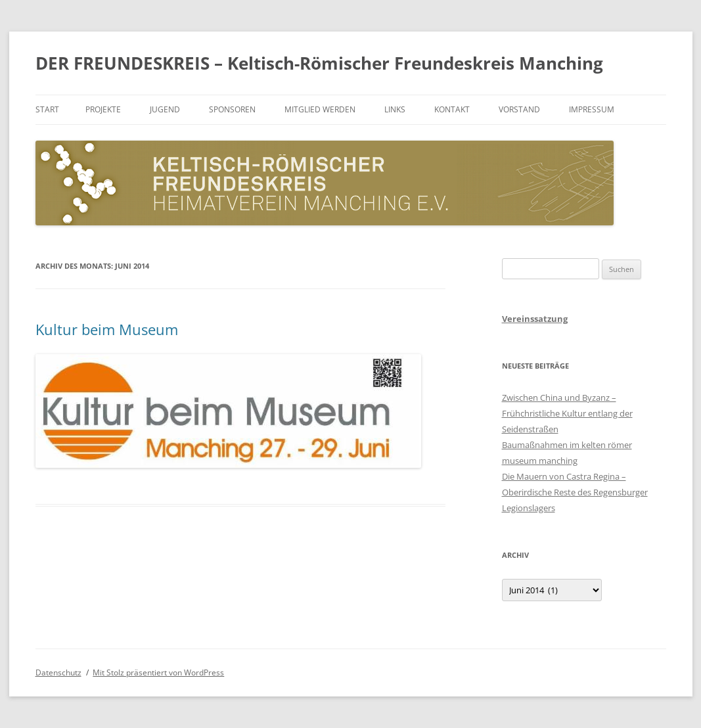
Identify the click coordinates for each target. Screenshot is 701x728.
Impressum (592, 109)
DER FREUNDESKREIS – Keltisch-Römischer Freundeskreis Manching (319, 63)
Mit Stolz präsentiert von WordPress (158, 672)
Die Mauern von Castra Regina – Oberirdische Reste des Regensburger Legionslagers (575, 492)
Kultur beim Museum (107, 329)
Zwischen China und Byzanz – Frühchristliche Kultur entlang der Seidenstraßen (567, 413)
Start (47, 109)
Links (395, 109)
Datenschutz (58, 672)
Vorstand (519, 109)
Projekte (103, 109)
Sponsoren (232, 109)
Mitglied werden (320, 109)
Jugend (165, 109)
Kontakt (452, 109)
